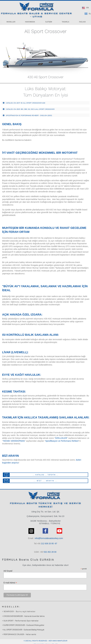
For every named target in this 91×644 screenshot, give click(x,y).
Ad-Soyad (8, 571)
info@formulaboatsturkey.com (49, 538)
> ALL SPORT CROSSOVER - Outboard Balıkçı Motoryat (23, 629)
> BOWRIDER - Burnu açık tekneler (19, 611)
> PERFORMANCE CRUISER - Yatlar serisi (19, 634)
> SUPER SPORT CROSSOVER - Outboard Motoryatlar (23, 625)
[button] (11, 22)
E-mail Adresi (10, 583)
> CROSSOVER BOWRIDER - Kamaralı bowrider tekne (23, 616)
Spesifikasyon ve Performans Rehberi (62, 441)
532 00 (50, 552)
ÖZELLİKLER (61, 438)
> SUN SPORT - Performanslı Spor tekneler (20, 621)
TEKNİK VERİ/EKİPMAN (14, 441)
